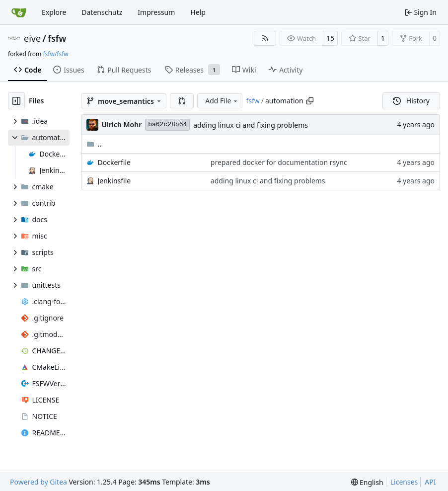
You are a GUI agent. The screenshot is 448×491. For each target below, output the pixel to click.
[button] (182, 101)
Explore (54, 12)
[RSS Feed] (265, 38)
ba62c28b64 (167, 124)
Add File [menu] (222, 101)
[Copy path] (310, 101)
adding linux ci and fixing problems (251, 125)
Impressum (156, 12)
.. (94, 144)
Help (198, 12)
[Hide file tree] (16, 101)
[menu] (367, 482)
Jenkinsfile (114, 181)
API (430, 482)
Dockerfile (114, 162)
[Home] (19, 12)
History (411, 101)
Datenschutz (102, 12)
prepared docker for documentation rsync (279, 162)
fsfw (57, 38)
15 (330, 38)
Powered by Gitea (38, 482)
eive (32, 38)
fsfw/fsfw (55, 54)
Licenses (404, 482)
